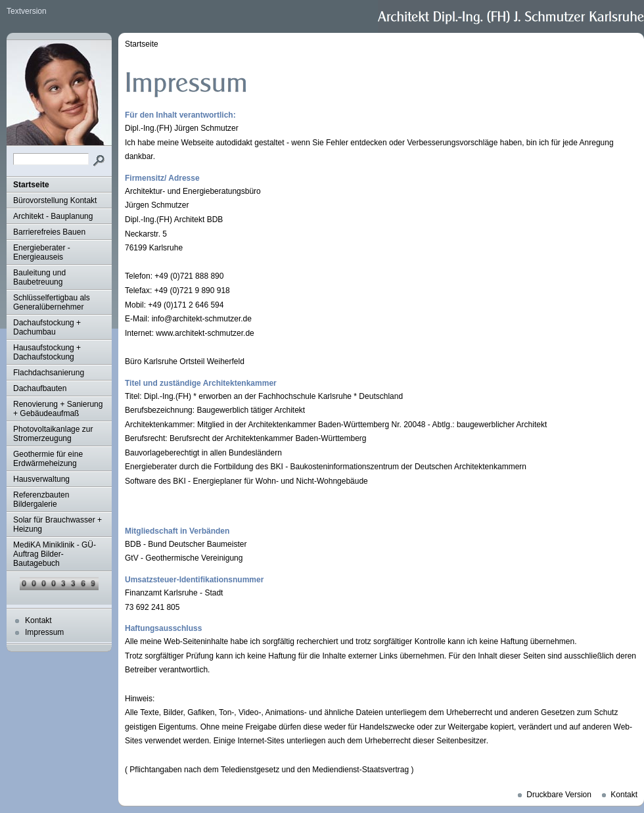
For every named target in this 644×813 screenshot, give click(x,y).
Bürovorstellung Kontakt (55, 200)
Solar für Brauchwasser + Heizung (57, 524)
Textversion (27, 11)
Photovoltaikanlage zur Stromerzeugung (53, 434)
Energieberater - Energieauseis (42, 252)
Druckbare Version (559, 795)
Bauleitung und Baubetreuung (39, 277)
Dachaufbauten (40, 388)
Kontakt (38, 620)
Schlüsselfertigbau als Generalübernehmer (52, 302)
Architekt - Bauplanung (53, 216)
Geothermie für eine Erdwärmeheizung (48, 459)
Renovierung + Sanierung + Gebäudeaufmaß (58, 409)
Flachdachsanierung (49, 373)
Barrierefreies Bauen (49, 232)
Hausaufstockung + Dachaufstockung (47, 352)
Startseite (31, 185)
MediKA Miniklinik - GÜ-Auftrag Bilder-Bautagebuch (55, 554)
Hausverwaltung (41, 479)
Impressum (44, 632)
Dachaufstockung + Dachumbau (47, 327)
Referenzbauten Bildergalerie (41, 499)
